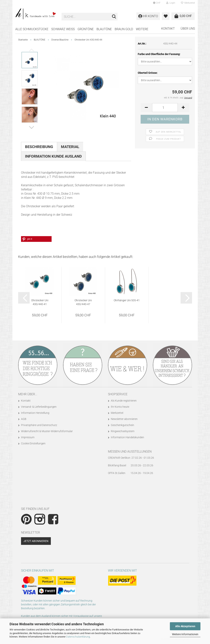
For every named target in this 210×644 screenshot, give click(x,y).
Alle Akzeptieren (185, 626)
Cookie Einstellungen (33, 443)
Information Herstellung (35, 413)
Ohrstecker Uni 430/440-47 (83, 302)
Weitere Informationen (185, 634)
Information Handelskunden (127, 437)
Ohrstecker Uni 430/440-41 (40, 302)
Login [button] (171, 3)
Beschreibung (39, 147)
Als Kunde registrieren (124, 401)
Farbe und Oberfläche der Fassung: (159, 54)
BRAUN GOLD (124, 29)
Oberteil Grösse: (148, 73)
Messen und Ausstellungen (130, 452)
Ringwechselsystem (123, 431)
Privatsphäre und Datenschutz (39, 425)
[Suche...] (114, 17)
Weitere (142, 29)
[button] (157, 3)
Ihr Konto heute (120, 407)
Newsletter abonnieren (124, 419)
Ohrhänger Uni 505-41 (127, 300)
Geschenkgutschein (122, 425)
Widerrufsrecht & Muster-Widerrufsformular (47, 431)
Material (70, 147)
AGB (24, 419)
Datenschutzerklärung (78, 637)
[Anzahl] (165, 108)
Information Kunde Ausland (53, 156)
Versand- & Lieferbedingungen (39, 407)
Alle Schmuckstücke (32, 29)
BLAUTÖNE (104, 29)
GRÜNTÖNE (86, 29)
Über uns (188, 29)
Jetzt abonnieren (36, 541)
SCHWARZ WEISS (63, 29)
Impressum (28, 437)
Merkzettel (188, 3)
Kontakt (168, 29)
